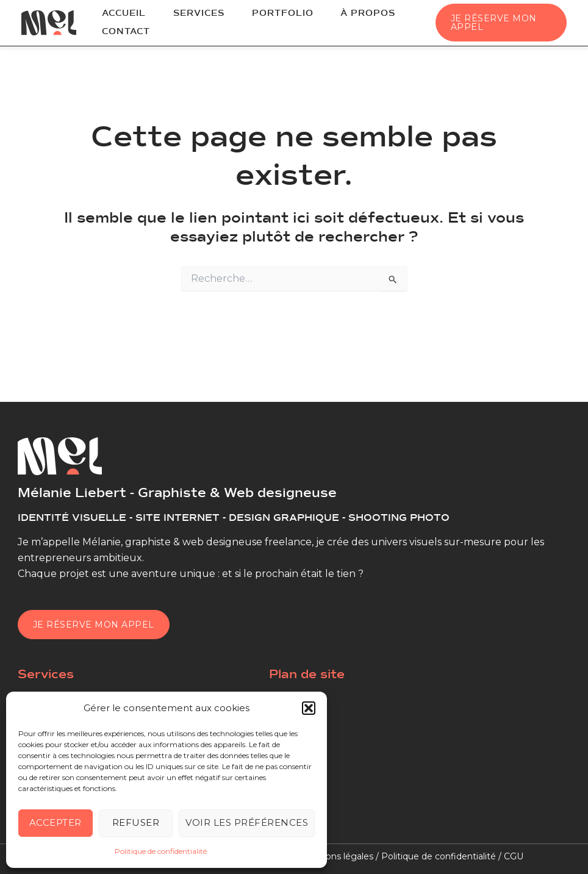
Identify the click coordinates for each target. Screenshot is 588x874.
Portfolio (257, 16)
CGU (514, 856)
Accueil (119, 16)
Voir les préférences (247, 822)
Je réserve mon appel (94, 625)
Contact (121, 30)
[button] (309, 708)
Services (184, 16)
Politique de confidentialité (161, 851)
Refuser (136, 822)
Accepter (56, 822)
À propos (332, 16)
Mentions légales (337, 856)
